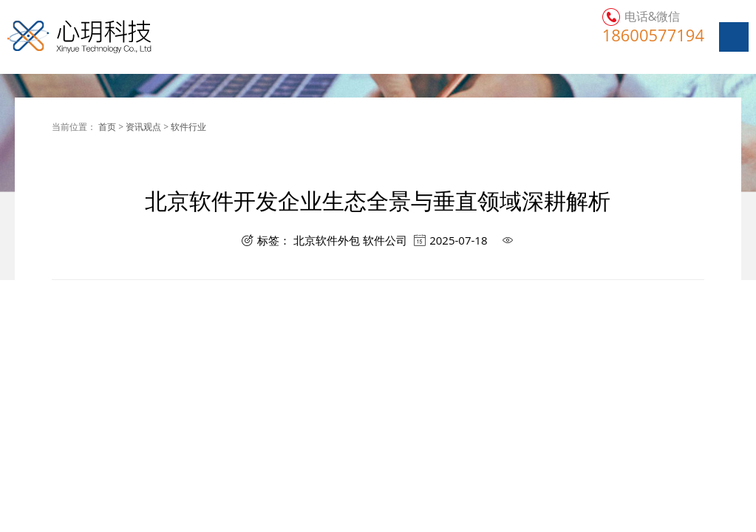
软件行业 (188, 127)
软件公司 (385, 240)
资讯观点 (143, 127)
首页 (107, 127)
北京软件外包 (327, 240)
